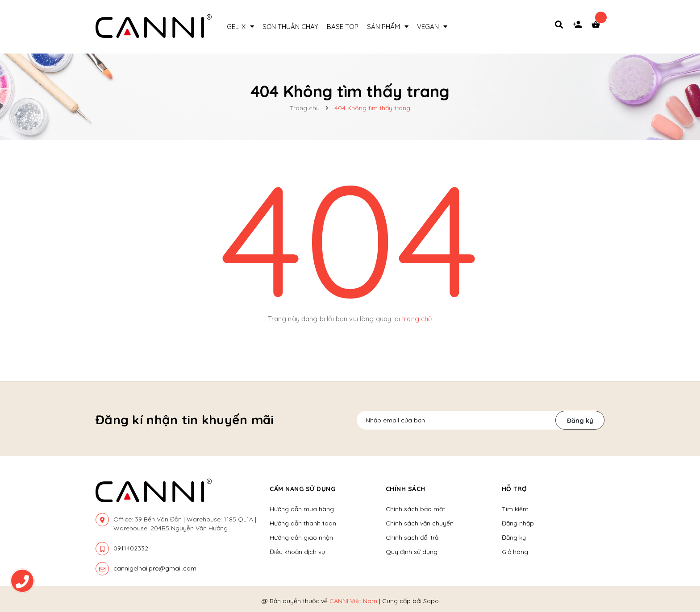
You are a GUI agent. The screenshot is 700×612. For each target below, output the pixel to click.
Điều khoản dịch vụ (297, 552)
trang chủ (417, 319)
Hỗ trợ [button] (515, 489)
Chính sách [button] (406, 489)
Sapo (431, 601)
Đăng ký (580, 421)
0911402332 (131, 548)
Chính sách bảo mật (415, 509)
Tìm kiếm (515, 509)
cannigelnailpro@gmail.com (155, 568)
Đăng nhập (518, 523)
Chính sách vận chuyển (420, 523)
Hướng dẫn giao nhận (301, 538)
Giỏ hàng (515, 552)
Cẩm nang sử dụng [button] (302, 489)
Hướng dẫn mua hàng (302, 509)
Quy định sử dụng (412, 552)
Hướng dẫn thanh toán (303, 523)
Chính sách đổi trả (412, 538)
